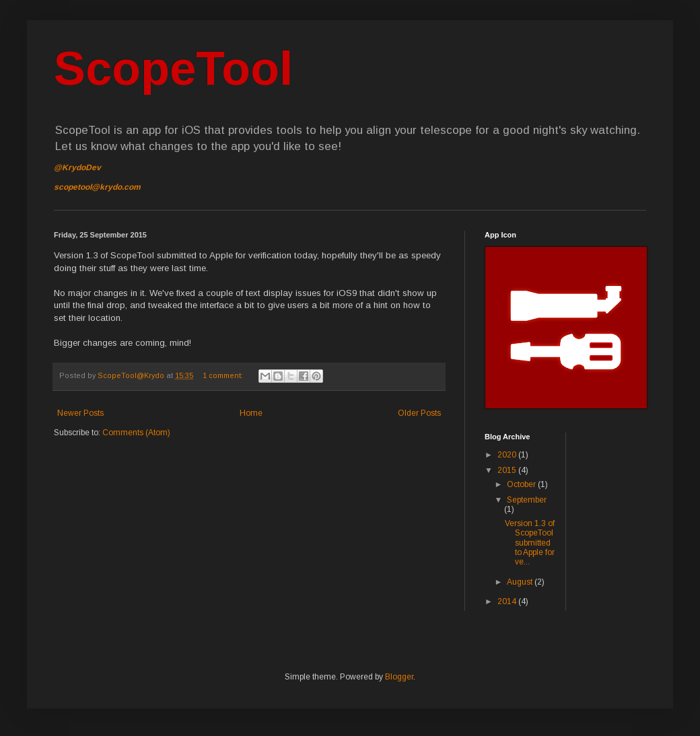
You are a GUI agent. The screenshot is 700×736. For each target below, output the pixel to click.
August (521, 582)
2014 (508, 601)
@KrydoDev (77, 168)
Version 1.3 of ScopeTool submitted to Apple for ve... (530, 543)
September (527, 500)
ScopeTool (173, 69)
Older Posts (419, 413)
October (522, 484)
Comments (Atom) (136, 433)
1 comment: (224, 375)
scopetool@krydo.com (97, 187)
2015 (508, 470)
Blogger (399, 677)
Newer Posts (80, 413)
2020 (508, 455)
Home (251, 413)
